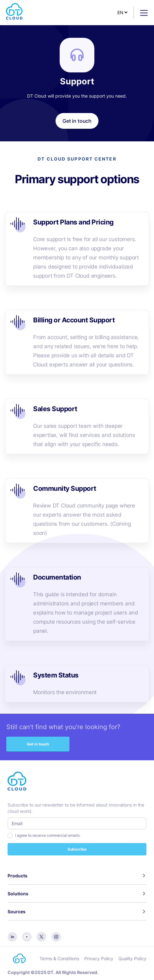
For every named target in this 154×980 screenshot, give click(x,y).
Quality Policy (132, 958)
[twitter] (41, 936)
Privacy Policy (99, 958)
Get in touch (38, 744)
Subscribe (77, 849)
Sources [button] (17, 912)
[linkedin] (12, 936)
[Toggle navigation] (141, 13)
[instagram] (56, 936)
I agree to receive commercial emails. (48, 835)
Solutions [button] (18, 894)
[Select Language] (122, 12)
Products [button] (18, 876)
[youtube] (27, 936)
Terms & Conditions (59, 958)
